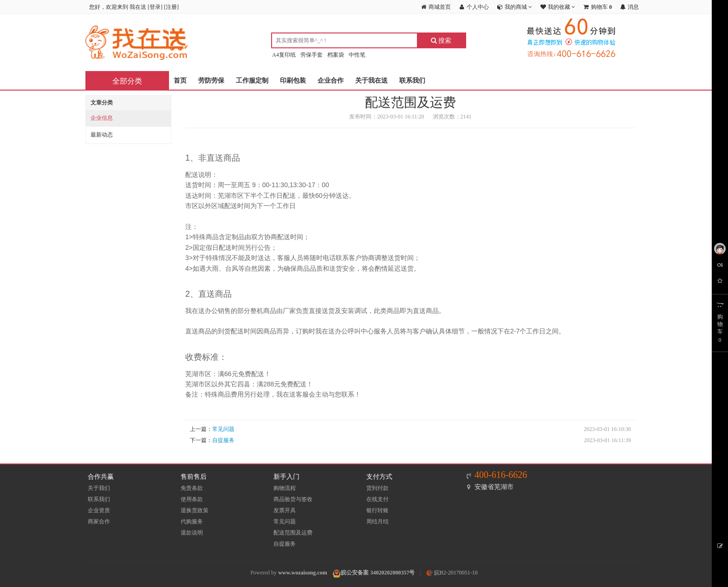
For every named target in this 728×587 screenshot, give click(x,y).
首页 (180, 81)
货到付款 (377, 488)
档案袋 (336, 55)
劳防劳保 (211, 81)
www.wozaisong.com (302, 573)
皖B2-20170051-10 (452, 573)
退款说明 (192, 533)
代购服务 (192, 522)
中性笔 (357, 55)
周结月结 (377, 522)
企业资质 (99, 510)
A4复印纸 (284, 55)
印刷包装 (293, 81)
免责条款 (192, 488)
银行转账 (377, 510)
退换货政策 (195, 510)
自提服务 (223, 440)
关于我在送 (371, 81)
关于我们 (99, 488)
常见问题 (223, 429)
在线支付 (377, 499)
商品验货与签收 (293, 499)
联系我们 (412, 81)
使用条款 (192, 499)
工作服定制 (252, 81)
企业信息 (102, 118)
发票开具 (285, 510)
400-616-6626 (501, 475)
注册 (171, 7)
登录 (155, 7)
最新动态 (102, 135)
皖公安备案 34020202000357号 (378, 573)
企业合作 (331, 81)
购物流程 (285, 488)
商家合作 (99, 522)
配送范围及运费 (293, 533)
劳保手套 (312, 55)
